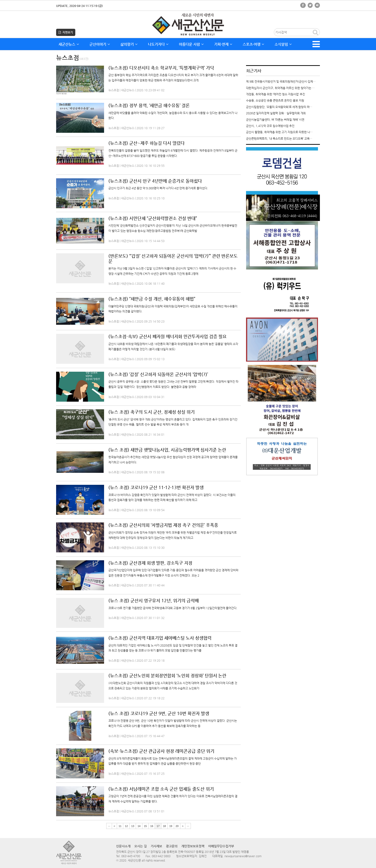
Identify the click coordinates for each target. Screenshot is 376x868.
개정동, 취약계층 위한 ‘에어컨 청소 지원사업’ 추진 (276, 94)
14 (139, 826)
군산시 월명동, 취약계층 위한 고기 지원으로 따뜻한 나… (279, 132)
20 (177, 826)
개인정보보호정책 (193, 846)
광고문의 (172, 846)
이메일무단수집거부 (221, 846)
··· (109, 826)
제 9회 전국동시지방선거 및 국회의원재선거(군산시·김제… (281, 81)
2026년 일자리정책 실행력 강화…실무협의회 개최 (276, 113)
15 (145, 826)
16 (152, 826)
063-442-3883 (161, 856)
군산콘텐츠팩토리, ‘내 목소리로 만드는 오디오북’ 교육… (279, 139)
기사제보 (156, 846)
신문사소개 (123, 846)
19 (171, 826)
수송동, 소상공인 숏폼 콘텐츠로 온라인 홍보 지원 (275, 100)
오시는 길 (141, 846)
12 (126, 826)
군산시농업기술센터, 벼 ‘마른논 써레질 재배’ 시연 (275, 120)
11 (120, 826)
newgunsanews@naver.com (243, 856)
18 (164, 826)
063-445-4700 (131, 856)
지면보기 (66, 32)
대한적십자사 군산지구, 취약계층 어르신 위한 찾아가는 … (280, 88)
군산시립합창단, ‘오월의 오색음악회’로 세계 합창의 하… (279, 107)
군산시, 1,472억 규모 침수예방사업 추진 (270, 126)
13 (133, 826)
